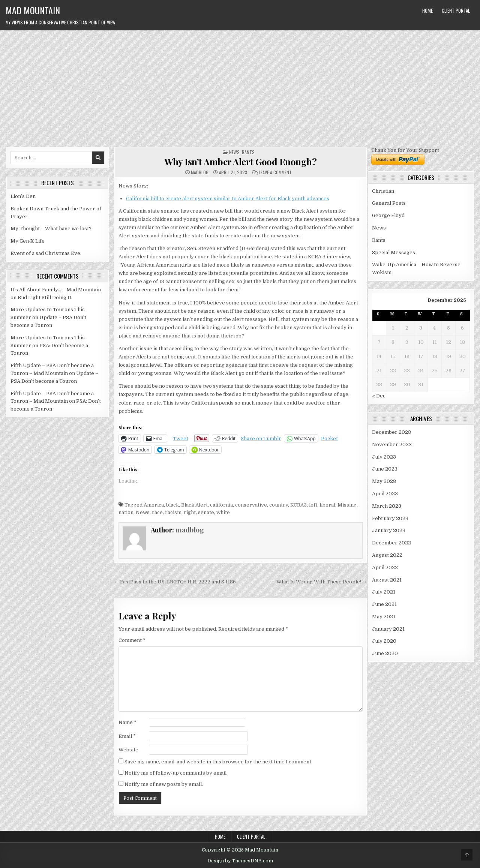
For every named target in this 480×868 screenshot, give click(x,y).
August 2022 (387, 555)
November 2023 (392, 444)
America (154, 505)
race (157, 512)
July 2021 (384, 592)
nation (126, 512)
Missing (347, 505)
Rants (248, 152)
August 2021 (387, 580)
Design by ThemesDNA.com (240, 861)
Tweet (181, 438)
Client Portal (456, 10)
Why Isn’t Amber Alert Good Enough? (240, 162)
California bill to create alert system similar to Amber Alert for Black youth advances (228, 199)
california (221, 505)
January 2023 (389, 530)
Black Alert (194, 505)
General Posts (389, 203)
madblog (200, 172)
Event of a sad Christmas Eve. (46, 253)
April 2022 (385, 567)
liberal (327, 505)
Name (127, 722)
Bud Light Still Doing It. (45, 298)
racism (173, 512)
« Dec (379, 396)
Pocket (329, 438)
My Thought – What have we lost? (51, 229)
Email (127, 736)
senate (206, 512)
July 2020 (384, 641)
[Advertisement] (240, 87)
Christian (383, 191)
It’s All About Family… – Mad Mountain (56, 290)
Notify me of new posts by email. (164, 784)
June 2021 (384, 604)
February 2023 (390, 518)
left (313, 505)
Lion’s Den (23, 196)
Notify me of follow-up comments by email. (176, 773)
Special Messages (394, 253)
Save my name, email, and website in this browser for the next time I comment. (218, 762)
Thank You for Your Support (405, 150)
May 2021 (384, 617)
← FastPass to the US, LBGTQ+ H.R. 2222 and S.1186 (175, 582)
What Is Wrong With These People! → (322, 582)
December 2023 (391, 432)
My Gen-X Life (28, 241)
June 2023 (385, 469)
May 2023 (384, 481)
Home (427, 10)
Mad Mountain (33, 10)
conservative (251, 505)
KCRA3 (298, 505)
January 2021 (388, 629)
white (223, 512)
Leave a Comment (275, 172)
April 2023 (385, 494)
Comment (132, 640)
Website (128, 750)
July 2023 (384, 457)
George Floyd (388, 215)
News (234, 152)
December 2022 (391, 543)
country (279, 505)
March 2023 (387, 506)
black (172, 505)
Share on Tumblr (261, 438)
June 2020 (385, 653)
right (190, 512)
